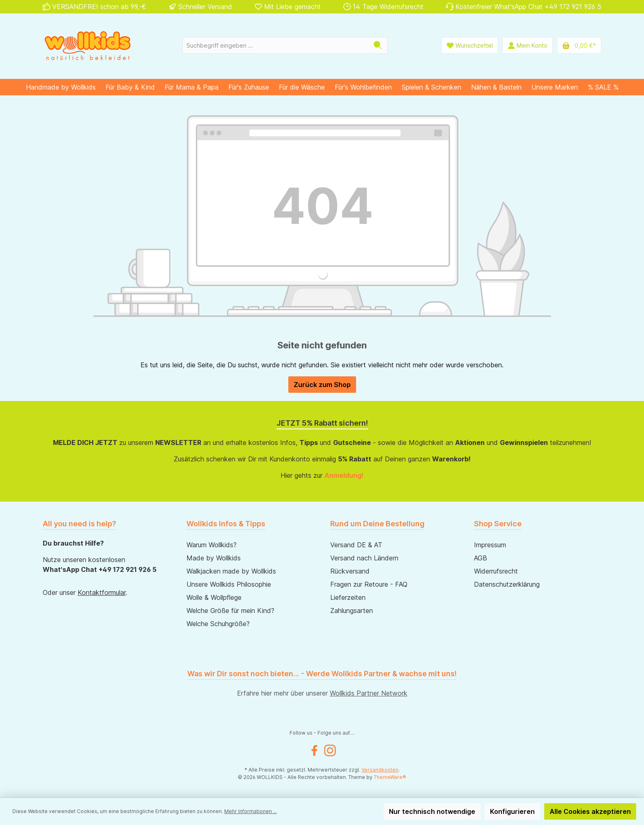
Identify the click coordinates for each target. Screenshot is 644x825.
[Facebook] (314, 750)
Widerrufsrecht (496, 571)
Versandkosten (380, 770)
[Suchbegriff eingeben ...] (276, 45)
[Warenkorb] (579, 45)
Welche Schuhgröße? (218, 624)
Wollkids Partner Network (369, 693)
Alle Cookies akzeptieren (590, 811)
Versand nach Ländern (364, 558)
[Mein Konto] (528, 45)
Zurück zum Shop (322, 385)
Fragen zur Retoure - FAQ (369, 584)
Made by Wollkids (214, 558)
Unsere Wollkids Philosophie (229, 584)
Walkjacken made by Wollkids (231, 571)
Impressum (490, 545)
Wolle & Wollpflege (214, 597)
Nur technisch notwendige (432, 811)
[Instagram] (330, 750)
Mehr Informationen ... (251, 811)
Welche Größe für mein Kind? (230, 611)
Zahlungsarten (352, 611)
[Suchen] (378, 45)
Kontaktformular (102, 592)
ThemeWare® (390, 777)
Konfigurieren (512, 811)
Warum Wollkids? (212, 545)
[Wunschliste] (470, 45)
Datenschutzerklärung (507, 584)
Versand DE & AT (356, 545)
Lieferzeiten (348, 597)
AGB (481, 558)
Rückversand (350, 571)
